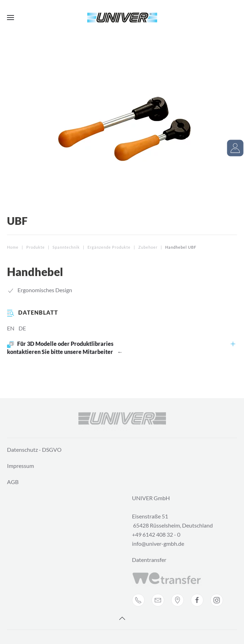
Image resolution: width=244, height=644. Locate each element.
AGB (13, 482)
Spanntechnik (66, 247)
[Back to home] (122, 18)
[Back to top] (122, 618)
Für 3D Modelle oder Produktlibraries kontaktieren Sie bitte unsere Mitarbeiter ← (65, 348)
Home (13, 247)
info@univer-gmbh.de (158, 544)
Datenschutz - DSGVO (34, 450)
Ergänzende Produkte (109, 247)
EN (11, 328)
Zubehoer (148, 247)
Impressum (20, 466)
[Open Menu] (11, 18)
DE (22, 328)
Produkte (36, 247)
